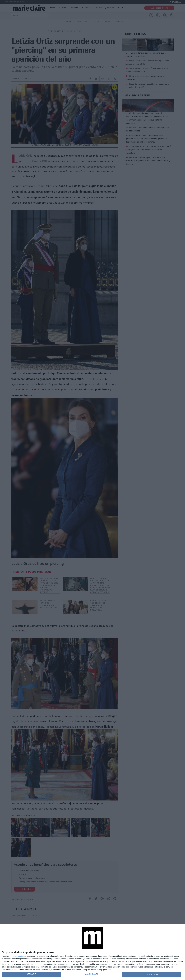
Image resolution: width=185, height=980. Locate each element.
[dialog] (92, 952)
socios (21, 956)
